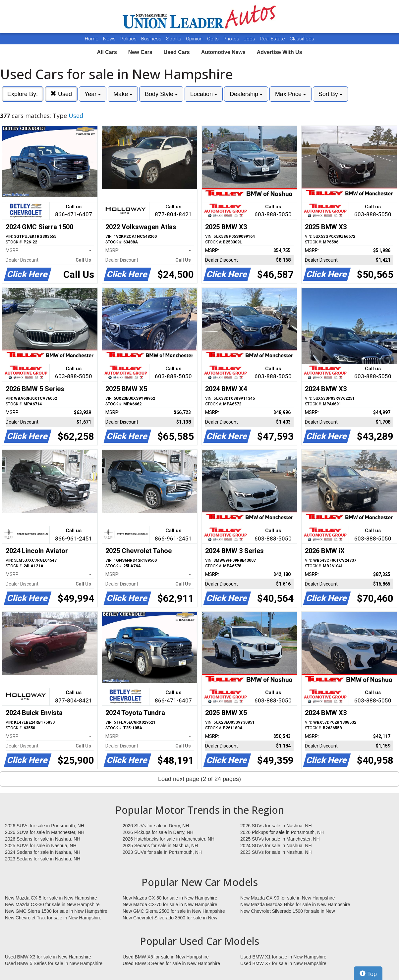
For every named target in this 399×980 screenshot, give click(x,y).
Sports (174, 39)
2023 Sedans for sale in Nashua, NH (43, 859)
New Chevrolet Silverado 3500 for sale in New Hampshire (170, 918)
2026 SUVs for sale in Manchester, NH (45, 832)
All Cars (107, 52)
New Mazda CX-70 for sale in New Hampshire (170, 904)
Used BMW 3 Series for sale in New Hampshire (171, 963)
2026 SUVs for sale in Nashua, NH (276, 826)
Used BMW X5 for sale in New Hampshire (166, 957)
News (109, 39)
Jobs (250, 39)
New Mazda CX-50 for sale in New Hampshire (170, 898)
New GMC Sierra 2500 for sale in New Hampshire (174, 911)
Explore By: (23, 94)
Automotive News (223, 52)
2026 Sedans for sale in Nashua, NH (43, 839)
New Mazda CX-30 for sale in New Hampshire (52, 904)
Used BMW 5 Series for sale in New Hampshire (54, 963)
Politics (128, 39)
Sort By (330, 94)
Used (61, 94)
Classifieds (302, 39)
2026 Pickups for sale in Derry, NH (158, 832)
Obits (214, 39)
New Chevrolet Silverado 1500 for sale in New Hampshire (288, 911)
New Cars (140, 52)
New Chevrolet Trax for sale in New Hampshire (53, 918)
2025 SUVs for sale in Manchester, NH (280, 839)
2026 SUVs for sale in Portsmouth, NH (45, 826)
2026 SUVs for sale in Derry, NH (156, 826)
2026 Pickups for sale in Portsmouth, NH (282, 832)
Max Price (290, 94)
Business (152, 39)
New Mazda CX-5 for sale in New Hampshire (51, 898)
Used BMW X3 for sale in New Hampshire (48, 957)
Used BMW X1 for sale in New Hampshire (283, 957)
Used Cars (177, 52)
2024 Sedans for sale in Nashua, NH (43, 852)
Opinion (195, 39)
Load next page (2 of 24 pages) (199, 779)
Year (93, 94)
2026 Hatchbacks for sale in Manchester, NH (169, 839)
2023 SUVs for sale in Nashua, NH (276, 852)
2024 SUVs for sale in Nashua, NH (276, 846)
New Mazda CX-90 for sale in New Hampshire (288, 898)
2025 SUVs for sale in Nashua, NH (41, 846)
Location (204, 94)
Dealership (246, 94)
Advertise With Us (280, 52)
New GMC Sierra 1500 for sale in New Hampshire (56, 911)
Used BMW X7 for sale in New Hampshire (283, 963)
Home (92, 39)
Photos (232, 39)
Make (123, 94)
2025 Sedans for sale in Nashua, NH (160, 846)
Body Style (161, 94)
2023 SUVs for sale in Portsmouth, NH (162, 852)
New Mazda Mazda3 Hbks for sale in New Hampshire (295, 904)
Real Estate (273, 39)
